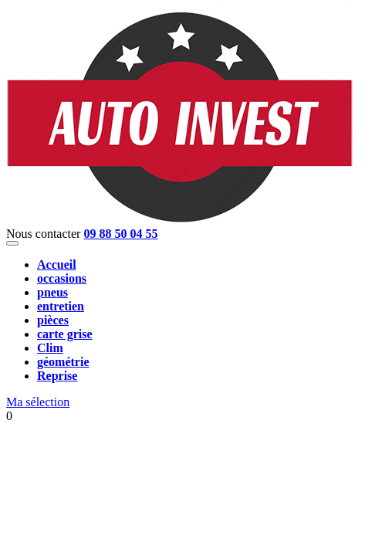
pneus (52, 292)
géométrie (63, 362)
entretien (61, 306)
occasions (62, 278)
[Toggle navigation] (12, 243)
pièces (53, 320)
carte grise (65, 334)
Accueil (57, 264)
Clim (50, 348)
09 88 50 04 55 (120, 234)
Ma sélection (38, 402)
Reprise (57, 376)
